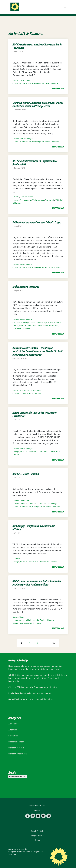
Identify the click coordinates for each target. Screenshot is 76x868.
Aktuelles (16, 77)
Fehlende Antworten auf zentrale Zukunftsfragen (37, 219)
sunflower (26, 848)
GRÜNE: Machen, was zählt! (26, 283)
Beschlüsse (25, 497)
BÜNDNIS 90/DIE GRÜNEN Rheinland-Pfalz (40, 11)
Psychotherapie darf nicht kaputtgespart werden (30, 690)
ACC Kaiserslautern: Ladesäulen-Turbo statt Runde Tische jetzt (37, 42)
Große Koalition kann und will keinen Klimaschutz (31, 696)
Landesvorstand (38, 264)
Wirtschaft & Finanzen (51, 80)
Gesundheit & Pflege (39, 319)
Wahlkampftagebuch (18, 750)
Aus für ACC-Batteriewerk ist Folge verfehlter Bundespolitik (35, 159)
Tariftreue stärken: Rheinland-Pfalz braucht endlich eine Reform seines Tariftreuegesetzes (38, 101)
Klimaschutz (18, 390)
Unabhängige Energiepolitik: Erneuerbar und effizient (34, 524)
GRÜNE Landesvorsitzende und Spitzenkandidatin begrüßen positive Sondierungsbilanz (37, 579)
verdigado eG (13, 851)
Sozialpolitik (44, 322)
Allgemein (24, 387)
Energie (27, 319)
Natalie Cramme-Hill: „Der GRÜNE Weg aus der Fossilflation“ (35, 411)
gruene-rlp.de (35, 6)
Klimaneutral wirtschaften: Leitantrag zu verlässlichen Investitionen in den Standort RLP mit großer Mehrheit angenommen (38, 348)
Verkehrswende (38, 196)
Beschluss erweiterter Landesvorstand (36, 500)
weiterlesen (57, 85)
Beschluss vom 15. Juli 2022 (26, 470)
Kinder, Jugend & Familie (36, 616)
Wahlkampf (37, 80)
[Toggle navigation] (65, 19)
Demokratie (18, 319)
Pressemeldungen (26, 77)
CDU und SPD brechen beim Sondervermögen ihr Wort (33, 684)
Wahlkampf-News (16, 744)
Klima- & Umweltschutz (22, 80)
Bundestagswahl (19, 616)
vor (54, 639)
